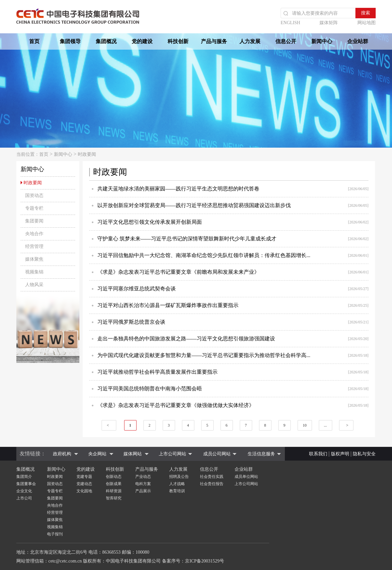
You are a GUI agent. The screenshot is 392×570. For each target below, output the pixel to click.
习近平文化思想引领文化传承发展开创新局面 (150, 222)
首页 (34, 41)
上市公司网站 (172, 454)
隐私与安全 (364, 454)
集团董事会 (26, 484)
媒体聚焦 (55, 520)
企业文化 (24, 491)
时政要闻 (87, 154)
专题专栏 (55, 491)
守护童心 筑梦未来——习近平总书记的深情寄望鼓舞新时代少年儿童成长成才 (187, 239)
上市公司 (24, 498)
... (326, 425)
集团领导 (70, 41)
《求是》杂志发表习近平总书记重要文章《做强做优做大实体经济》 (176, 405)
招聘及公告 (179, 477)
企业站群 (358, 41)
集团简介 (24, 477)
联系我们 (318, 454)
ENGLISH (290, 23)
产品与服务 (214, 41)
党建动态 (84, 484)
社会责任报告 (212, 484)
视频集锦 (55, 527)
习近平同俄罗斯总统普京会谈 (131, 322)
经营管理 (55, 513)
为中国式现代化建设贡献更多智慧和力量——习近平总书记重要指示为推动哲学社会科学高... (204, 355)
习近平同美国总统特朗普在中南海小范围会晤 (150, 389)
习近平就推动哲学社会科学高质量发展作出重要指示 (157, 372)
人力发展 (250, 41)
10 (305, 425)
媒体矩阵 (329, 23)
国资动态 (55, 484)
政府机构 (62, 454)
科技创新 (178, 41)
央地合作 (55, 505)
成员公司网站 (217, 454)
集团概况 (106, 41)
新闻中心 (322, 41)
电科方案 (143, 484)
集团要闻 (55, 498)
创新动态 (114, 477)
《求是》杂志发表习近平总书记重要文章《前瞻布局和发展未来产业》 (178, 272)
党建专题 (84, 477)
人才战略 (177, 484)
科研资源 (114, 491)
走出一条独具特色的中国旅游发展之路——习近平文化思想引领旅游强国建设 (186, 339)
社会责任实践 (212, 477)
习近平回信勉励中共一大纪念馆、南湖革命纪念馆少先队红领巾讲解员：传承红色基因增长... (204, 255)
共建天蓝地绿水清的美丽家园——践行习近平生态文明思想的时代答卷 (178, 189)
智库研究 (114, 498)
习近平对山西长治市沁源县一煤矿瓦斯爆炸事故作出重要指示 (168, 305)
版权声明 (340, 454)
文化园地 (84, 491)
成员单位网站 (246, 477)
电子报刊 (55, 534)
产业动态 (143, 477)
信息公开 (286, 41)
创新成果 (114, 484)
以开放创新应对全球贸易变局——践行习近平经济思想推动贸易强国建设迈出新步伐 (194, 205)
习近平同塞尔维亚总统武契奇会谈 (137, 289)
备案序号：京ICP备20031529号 (193, 561)
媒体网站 (133, 454)
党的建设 (142, 41)
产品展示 (143, 491)
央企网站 (97, 454)
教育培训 (177, 491)
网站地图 (367, 23)
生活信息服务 (261, 454)
